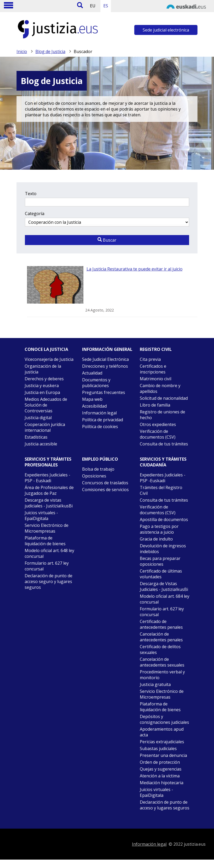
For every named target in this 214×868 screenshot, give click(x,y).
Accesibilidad (94, 406)
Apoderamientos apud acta (162, 732)
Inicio (22, 51)
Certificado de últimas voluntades (161, 574)
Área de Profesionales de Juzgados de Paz (49, 490)
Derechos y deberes (44, 379)
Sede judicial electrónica (166, 30)
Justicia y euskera (42, 386)
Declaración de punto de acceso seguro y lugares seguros (49, 581)
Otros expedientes (158, 424)
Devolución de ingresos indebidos (163, 549)
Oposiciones (94, 476)
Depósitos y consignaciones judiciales (164, 719)
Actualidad (92, 373)
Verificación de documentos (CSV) (158, 434)
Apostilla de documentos (164, 519)
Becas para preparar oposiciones (160, 561)
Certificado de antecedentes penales (161, 624)
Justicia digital (38, 418)
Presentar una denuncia (163, 755)
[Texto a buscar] (107, 202)
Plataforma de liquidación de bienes (45, 541)
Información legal (99, 413)
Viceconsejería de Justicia (49, 359)
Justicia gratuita (155, 684)
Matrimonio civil (156, 379)
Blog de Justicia (50, 51)
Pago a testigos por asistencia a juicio (159, 529)
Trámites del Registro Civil (161, 490)
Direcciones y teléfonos (105, 366)
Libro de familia (155, 405)
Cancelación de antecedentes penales (161, 637)
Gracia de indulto (156, 539)
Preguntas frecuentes (104, 392)
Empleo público (100, 459)
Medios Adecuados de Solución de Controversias (46, 405)
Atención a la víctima (160, 776)
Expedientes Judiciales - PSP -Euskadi (163, 478)
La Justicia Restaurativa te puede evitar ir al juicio (135, 269)
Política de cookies (100, 427)
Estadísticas (36, 437)
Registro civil (156, 349)
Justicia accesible (41, 444)
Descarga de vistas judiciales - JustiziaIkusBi (49, 503)
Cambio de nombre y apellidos (160, 388)
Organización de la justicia (43, 369)
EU (93, 6)
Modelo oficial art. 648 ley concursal (49, 553)
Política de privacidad (103, 420)
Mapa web (92, 399)
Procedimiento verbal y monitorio (162, 675)
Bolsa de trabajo (98, 469)
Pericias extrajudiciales (162, 742)
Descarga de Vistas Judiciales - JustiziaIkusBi (164, 586)
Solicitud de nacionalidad (164, 398)
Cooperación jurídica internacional (45, 427)
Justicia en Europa (42, 392)
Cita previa (150, 359)
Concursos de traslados (105, 483)
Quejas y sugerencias (161, 769)
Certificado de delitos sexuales (160, 649)
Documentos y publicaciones (96, 383)
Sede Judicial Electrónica (105, 359)
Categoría (35, 214)
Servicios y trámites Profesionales (48, 462)
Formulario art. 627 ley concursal (47, 566)
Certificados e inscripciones (153, 369)
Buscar (107, 240)
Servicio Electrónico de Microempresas (47, 528)
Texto (31, 194)
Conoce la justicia (46, 349)
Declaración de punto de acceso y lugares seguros (165, 805)
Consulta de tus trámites (164, 444)
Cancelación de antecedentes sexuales (162, 662)
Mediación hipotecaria (162, 783)
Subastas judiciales (158, 749)
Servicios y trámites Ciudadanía (163, 462)
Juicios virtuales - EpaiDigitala (41, 516)
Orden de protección (160, 762)
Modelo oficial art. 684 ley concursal (165, 599)
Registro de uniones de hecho (162, 415)
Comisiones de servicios (105, 490)
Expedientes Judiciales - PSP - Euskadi (47, 478)
